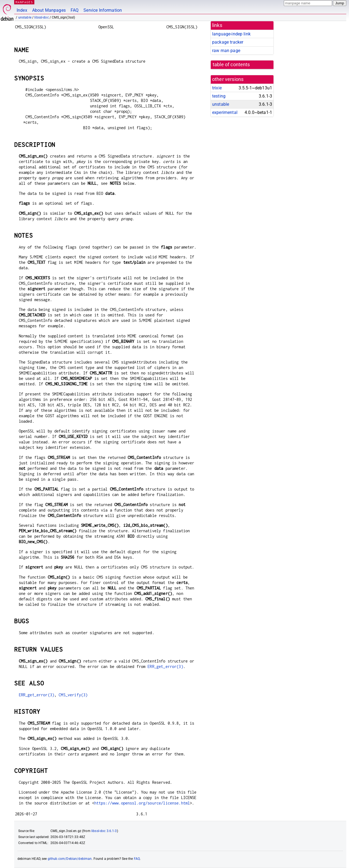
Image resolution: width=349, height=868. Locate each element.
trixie (217, 88)
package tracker (228, 42)
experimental (225, 112)
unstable (25, 17)
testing (219, 96)
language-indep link (231, 34)
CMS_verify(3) (73, 695)
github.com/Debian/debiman (70, 859)
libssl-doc (42, 17)
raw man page (226, 51)
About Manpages (49, 10)
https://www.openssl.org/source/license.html (142, 803)
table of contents (231, 65)
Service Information (103, 10)
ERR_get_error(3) (165, 666)
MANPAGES (24, 2)
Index (22, 10)
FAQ (75, 10)
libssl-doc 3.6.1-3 (104, 831)
